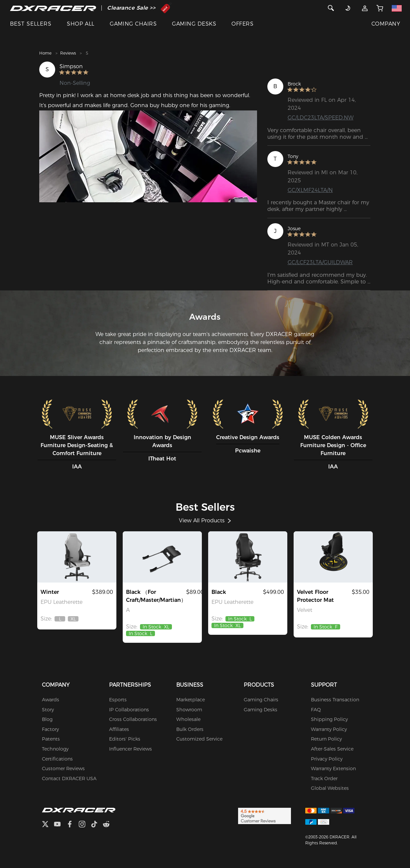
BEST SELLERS (31, 24)
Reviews (68, 53)
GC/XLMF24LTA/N (310, 190)
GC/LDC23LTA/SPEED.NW (321, 118)
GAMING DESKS (194, 24)
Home (45, 53)
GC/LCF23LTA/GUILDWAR (320, 262)
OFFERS (242, 24)
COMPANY (386, 24)
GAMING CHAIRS (133, 24)
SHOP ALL (81, 24)
